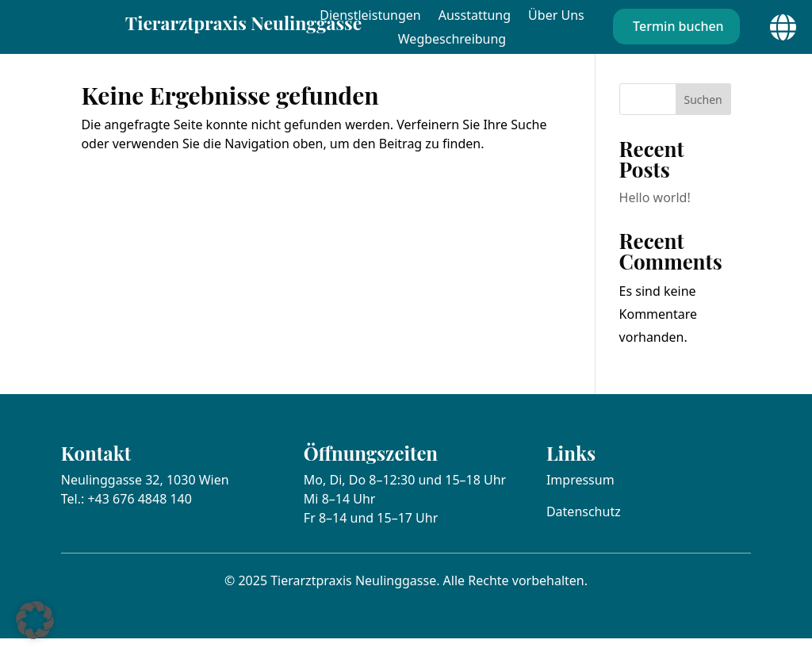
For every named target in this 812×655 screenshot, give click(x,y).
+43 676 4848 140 (139, 515)
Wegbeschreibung (452, 40)
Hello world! (655, 214)
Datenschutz (584, 527)
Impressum (580, 496)
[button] (35, 620)
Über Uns (556, 17)
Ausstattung (475, 17)
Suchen (703, 115)
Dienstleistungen (370, 17)
